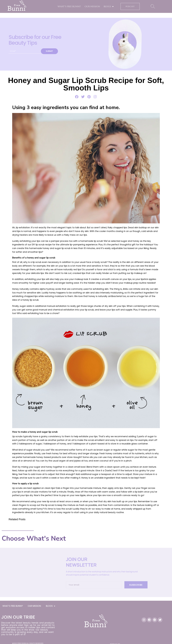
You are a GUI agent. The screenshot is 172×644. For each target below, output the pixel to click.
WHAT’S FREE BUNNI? (69, 6)
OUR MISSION (92, 6)
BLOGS (109, 7)
